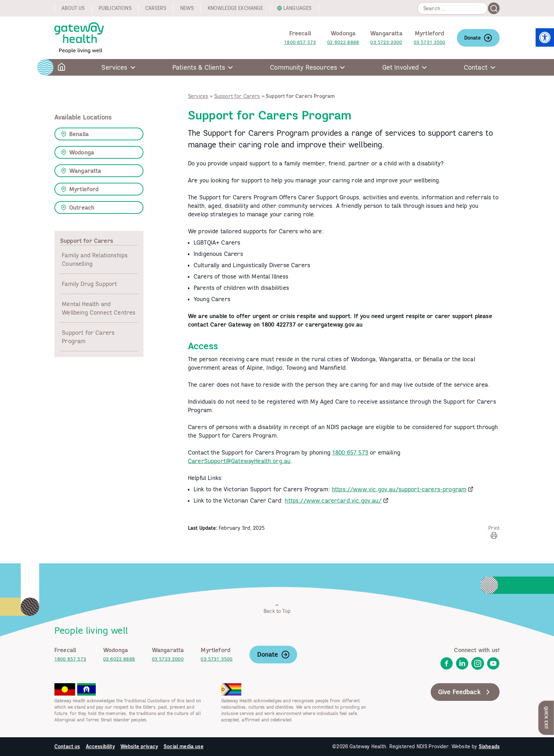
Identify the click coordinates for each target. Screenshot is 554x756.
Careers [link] (156, 8)
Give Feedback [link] (465, 692)
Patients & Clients (199, 67)
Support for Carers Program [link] (88, 337)
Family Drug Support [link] (89, 284)
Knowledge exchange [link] (235, 8)
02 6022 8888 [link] (343, 42)
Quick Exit (546, 718)
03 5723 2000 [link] (386, 42)
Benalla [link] (75, 134)
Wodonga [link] (77, 152)
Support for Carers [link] (237, 96)
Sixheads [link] (489, 746)
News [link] (187, 8)
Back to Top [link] (277, 608)
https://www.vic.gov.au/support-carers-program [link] (399, 489)
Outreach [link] (78, 207)
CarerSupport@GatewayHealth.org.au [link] (239, 461)
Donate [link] (478, 38)
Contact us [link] (67, 746)
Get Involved (401, 67)
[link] (545, 37)
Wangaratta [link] (81, 171)
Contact (476, 67)
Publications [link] (115, 8)
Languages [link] (297, 8)
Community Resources (303, 67)
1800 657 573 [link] (300, 42)
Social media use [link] (184, 746)
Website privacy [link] (139, 746)
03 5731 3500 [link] (430, 42)
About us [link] (73, 8)
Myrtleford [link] (80, 189)
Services (114, 67)
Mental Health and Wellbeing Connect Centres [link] (99, 308)
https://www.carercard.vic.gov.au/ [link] (333, 500)
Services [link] (198, 96)
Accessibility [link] (100, 746)
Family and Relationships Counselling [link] (95, 259)
